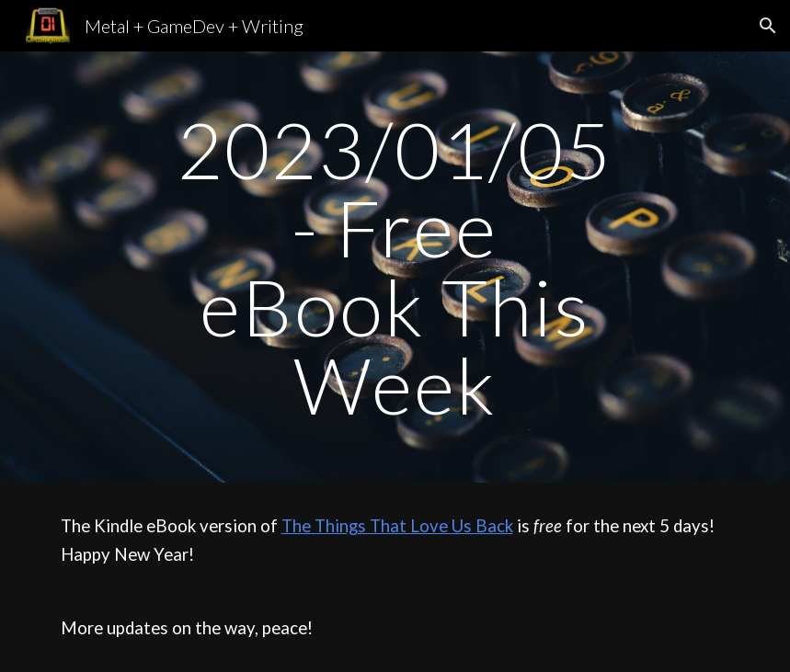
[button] (768, 26)
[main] (395, 267)
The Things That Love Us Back (397, 526)
